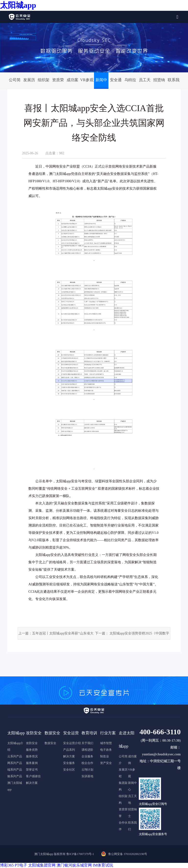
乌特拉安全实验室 (130, 83)
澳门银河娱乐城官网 (74, 865)
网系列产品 (15, 763)
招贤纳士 (159, 83)
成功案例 (72, 83)
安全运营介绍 (72, 743)
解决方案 (32, 783)
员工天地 (145, 83)
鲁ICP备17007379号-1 (80, 854)
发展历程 (29, 83)
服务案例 (32, 763)
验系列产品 (15, 776)
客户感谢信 (33, 776)
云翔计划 (87, 770)
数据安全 (50, 743)
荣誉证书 (32, 770)
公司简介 (15, 83)
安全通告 (116, 83)
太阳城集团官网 (42, 865)
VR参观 (87, 80)
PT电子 (21, 865)
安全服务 (69, 763)
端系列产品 (15, 770)
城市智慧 (106, 743)
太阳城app (18, 5)
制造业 (105, 756)
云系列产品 (15, 756)
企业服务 (87, 756)
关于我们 (87, 743)
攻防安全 (32, 743)
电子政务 (106, 750)
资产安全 (106, 763)
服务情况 (32, 756)
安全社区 (69, 770)
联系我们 (174, 83)
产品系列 (69, 750)
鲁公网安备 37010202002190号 (128, 854)
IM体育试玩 (103, 865)
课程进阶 (87, 750)
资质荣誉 (58, 83)
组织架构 (44, 83)
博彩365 (7, 865)
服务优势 (32, 750)
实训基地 (87, 776)
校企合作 (87, 763)
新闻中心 (101, 83)
